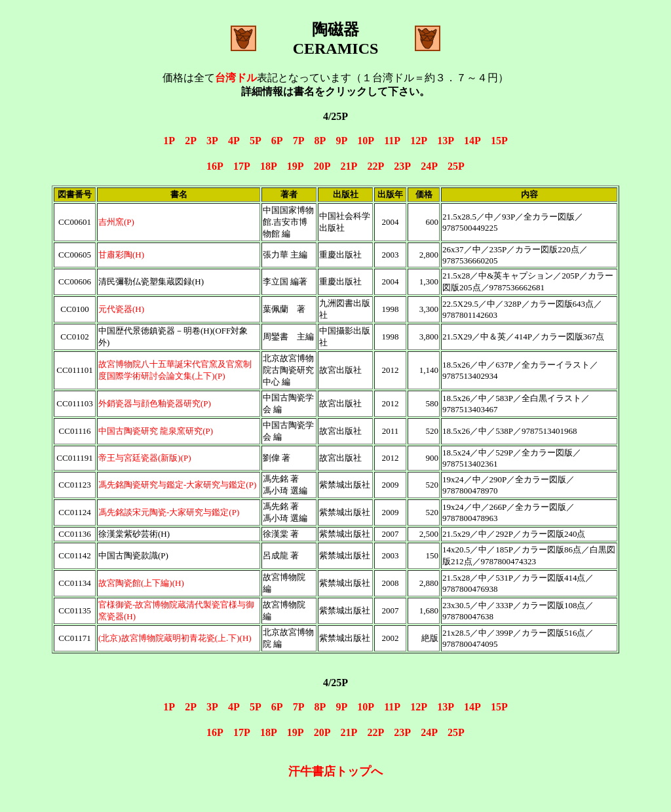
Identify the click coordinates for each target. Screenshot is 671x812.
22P (375, 166)
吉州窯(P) (116, 222)
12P (418, 141)
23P (402, 166)
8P (320, 141)
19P (295, 166)
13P (445, 141)
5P (255, 141)
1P (169, 141)
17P (241, 166)
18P (268, 166)
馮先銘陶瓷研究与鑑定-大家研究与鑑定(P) (177, 485)
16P (215, 166)
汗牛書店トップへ (335, 771)
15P (499, 141)
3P (212, 141)
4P (234, 141)
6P (277, 141)
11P (392, 141)
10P (365, 141)
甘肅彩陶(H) (121, 255)
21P (349, 166)
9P (341, 141)
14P (472, 141)
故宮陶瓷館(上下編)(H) (141, 583)
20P (322, 166)
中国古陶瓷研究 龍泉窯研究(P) (156, 431)
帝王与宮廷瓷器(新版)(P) (145, 458)
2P (190, 141)
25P (456, 166)
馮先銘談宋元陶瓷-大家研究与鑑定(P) (169, 512)
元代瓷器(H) (121, 309)
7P (298, 141)
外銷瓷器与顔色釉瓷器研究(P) (155, 403)
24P (429, 166)
